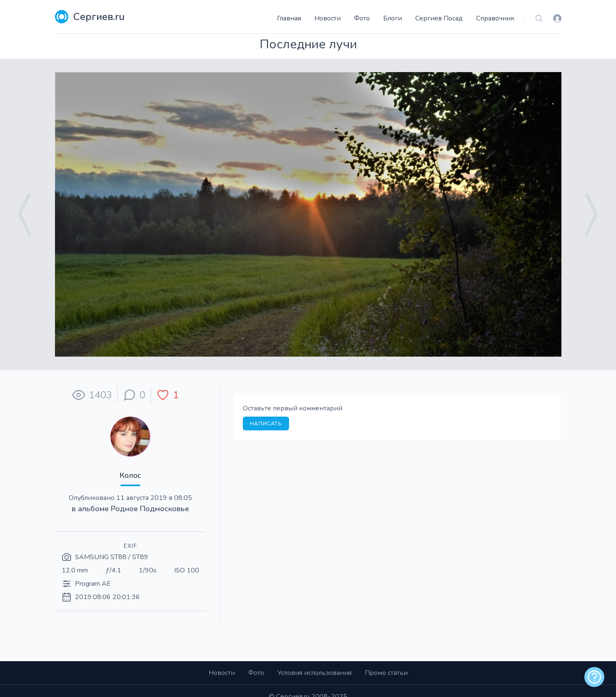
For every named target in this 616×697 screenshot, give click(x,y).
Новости (328, 18)
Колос (130, 475)
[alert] (594, 677)
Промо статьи (386, 673)
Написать (266, 424)
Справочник (495, 18)
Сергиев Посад (439, 18)
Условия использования (314, 673)
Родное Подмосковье (150, 509)
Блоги (393, 18)
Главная (289, 18)
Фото (362, 18)
